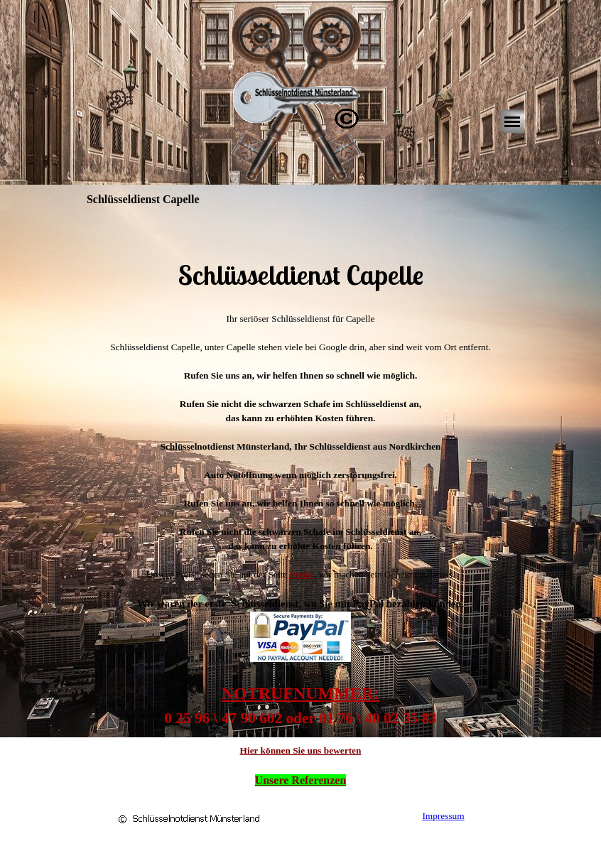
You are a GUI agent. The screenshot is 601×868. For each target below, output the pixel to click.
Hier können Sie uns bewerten (301, 750)
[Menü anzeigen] (512, 121)
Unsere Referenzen (301, 780)
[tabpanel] (300, 255)
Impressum (443, 816)
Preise (302, 574)
